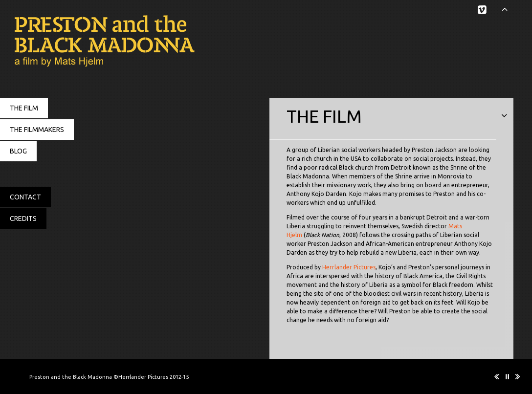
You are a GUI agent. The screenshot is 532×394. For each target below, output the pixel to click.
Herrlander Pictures (349, 267)
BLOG (18, 151)
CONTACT (25, 197)
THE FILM (24, 108)
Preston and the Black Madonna (98, 42)
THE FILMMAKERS (37, 130)
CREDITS (23, 219)
